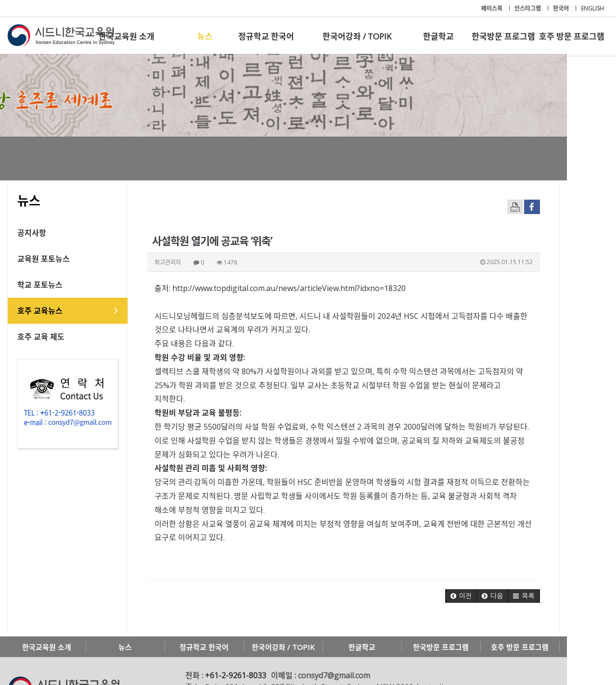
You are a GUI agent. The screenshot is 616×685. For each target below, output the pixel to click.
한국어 (562, 8)
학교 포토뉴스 (40, 285)
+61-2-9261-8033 (236, 648)
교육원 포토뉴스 (44, 259)
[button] (510, 569)
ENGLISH (592, 8)
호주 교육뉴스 (40, 311)
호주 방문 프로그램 (572, 36)
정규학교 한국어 (266, 36)
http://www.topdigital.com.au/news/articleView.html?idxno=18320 (289, 288)
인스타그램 (528, 8)
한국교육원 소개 (127, 36)
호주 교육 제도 (41, 337)
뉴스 (205, 36)
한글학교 (438, 36)
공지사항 (32, 233)
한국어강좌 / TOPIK (357, 36)
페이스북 (493, 8)
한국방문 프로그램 (503, 36)
